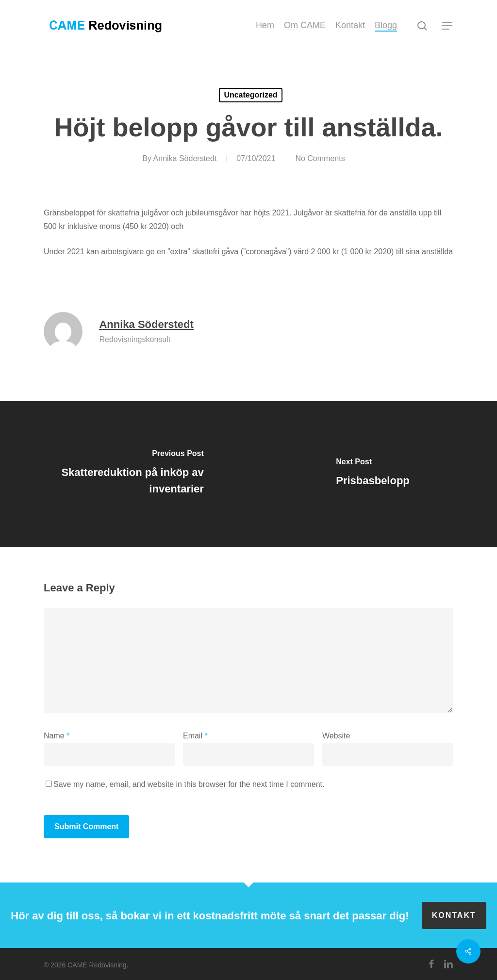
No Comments (320, 158)
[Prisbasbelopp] (373, 474)
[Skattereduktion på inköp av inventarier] (124, 474)
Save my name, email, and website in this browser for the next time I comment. (189, 784)
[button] (447, 26)
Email (195, 736)
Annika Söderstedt (185, 158)
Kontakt (454, 915)
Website (336, 736)
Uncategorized (250, 95)
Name (57, 736)
